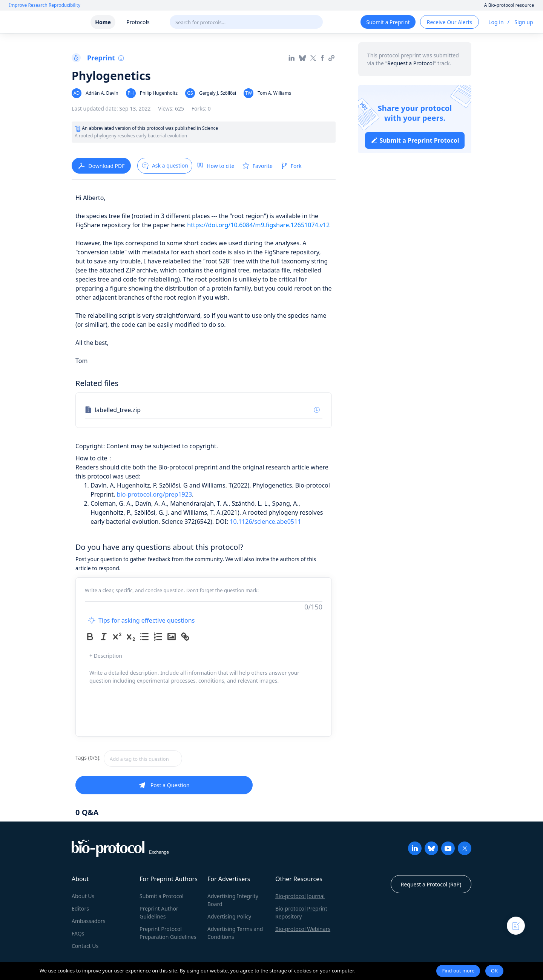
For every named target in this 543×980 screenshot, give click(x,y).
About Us (83, 896)
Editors (80, 908)
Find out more (458, 971)
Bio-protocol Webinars (303, 929)
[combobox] (170, 758)
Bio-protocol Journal (300, 896)
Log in (496, 22)
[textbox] (143, 758)
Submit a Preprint (388, 22)
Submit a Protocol (162, 896)
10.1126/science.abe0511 (265, 522)
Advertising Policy (229, 916)
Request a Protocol (410, 63)
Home (103, 22)
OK (494, 971)
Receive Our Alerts (449, 22)
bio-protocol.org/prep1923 (154, 494)
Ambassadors (88, 921)
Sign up (524, 22)
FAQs (78, 933)
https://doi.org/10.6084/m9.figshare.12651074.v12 (258, 225)
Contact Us (85, 946)
